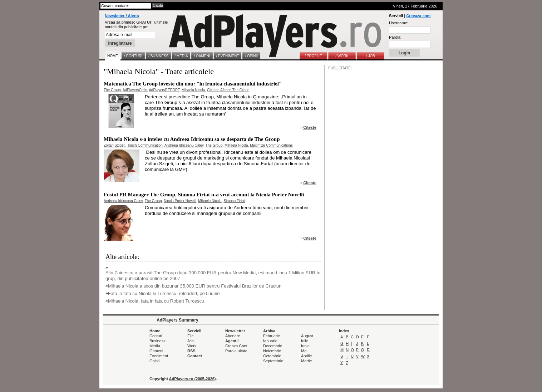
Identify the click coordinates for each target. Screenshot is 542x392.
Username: (399, 23)
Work (192, 346)
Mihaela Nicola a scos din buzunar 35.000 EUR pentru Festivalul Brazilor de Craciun (195, 286)
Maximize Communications (271, 145)
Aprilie (307, 356)
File (191, 336)
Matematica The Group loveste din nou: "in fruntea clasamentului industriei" (193, 84)
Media (155, 346)
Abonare (233, 336)
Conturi (156, 336)
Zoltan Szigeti (115, 145)
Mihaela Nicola (193, 90)
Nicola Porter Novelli (180, 201)
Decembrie (273, 346)
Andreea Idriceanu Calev (184, 145)
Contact (195, 356)
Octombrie (272, 356)
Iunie (305, 346)
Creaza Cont (236, 346)
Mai (304, 351)
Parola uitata (236, 351)
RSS (191, 351)
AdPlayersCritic (135, 90)
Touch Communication (145, 145)
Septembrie (273, 361)
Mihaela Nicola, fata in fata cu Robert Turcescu (156, 301)
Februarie (272, 336)
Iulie (305, 341)
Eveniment (159, 356)
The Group (112, 90)
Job (191, 341)
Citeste (310, 127)
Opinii (154, 361)
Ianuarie (270, 341)
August (307, 336)
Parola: (395, 37)
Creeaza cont (418, 16)
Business (157, 341)
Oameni (156, 351)
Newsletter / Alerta (122, 16)
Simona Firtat (234, 201)
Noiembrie (272, 351)
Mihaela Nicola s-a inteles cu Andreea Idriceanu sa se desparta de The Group (192, 139)
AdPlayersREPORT (164, 90)
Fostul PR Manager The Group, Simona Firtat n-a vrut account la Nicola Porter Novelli (204, 195)
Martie (307, 361)
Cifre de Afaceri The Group (228, 90)
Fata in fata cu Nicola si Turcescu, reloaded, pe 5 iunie (164, 293)
